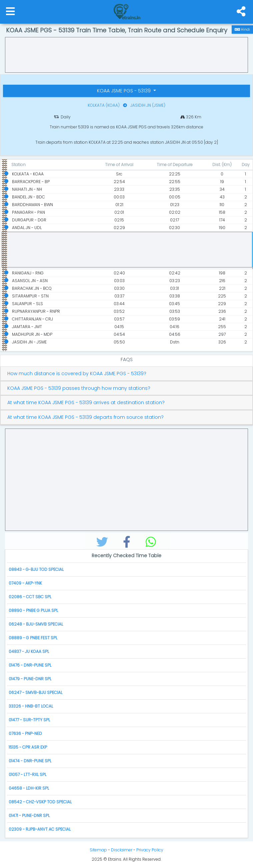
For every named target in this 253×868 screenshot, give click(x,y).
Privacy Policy (150, 850)
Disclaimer (122, 850)
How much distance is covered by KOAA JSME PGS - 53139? (77, 374)
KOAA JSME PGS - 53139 (124, 91)
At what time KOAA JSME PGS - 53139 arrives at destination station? (86, 403)
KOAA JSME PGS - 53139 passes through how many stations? (79, 388)
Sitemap (98, 850)
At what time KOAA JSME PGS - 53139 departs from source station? (85, 417)
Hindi (242, 30)
